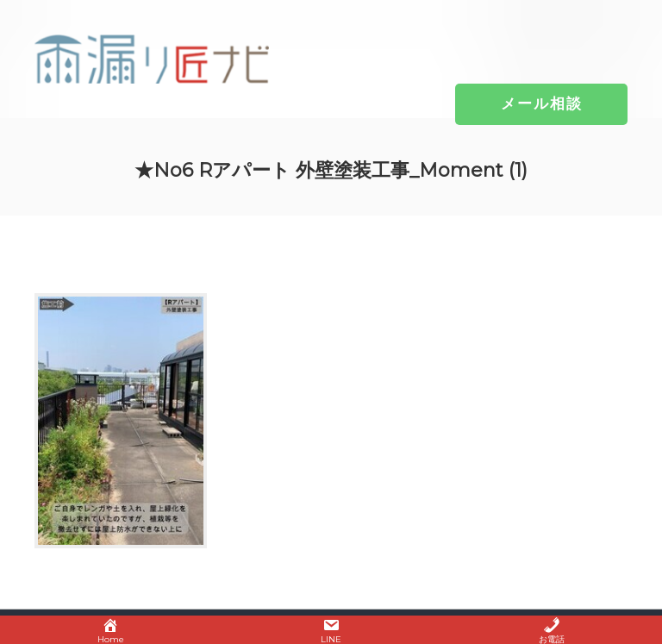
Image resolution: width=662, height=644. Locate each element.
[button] (542, 103)
